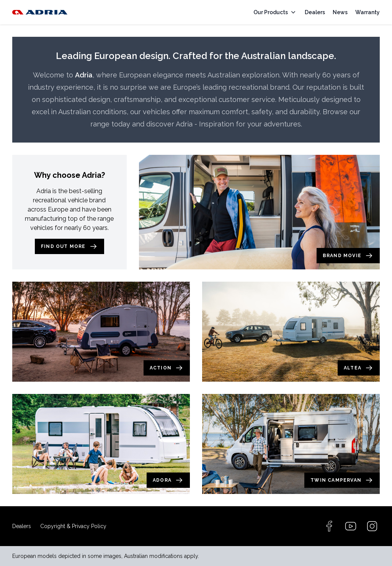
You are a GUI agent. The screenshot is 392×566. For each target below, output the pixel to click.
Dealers (315, 12)
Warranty (367, 12)
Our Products (275, 12)
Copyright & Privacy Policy (73, 526)
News (340, 12)
